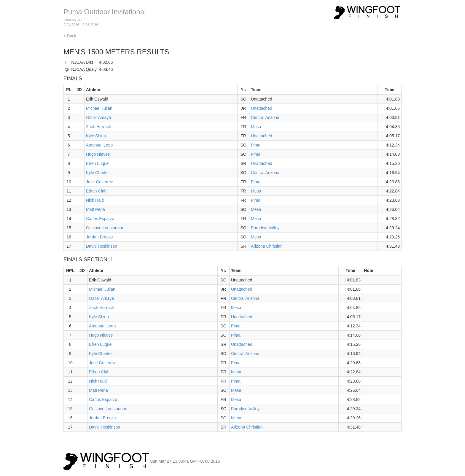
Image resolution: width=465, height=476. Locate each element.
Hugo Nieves (98, 154)
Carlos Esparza (100, 219)
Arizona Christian (267, 246)
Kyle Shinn (96, 136)
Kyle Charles (98, 173)
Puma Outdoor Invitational (105, 12)
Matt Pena (95, 209)
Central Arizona (265, 117)
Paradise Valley (265, 228)
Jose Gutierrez (99, 182)
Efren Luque (97, 163)
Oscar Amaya (98, 117)
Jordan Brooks (99, 237)
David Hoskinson (102, 246)
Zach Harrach (99, 127)
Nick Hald (95, 200)
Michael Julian (99, 108)
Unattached (262, 108)
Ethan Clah (96, 191)
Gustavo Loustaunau (105, 228)
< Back (70, 36)
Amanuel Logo (99, 145)
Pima (256, 145)
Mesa (256, 127)
